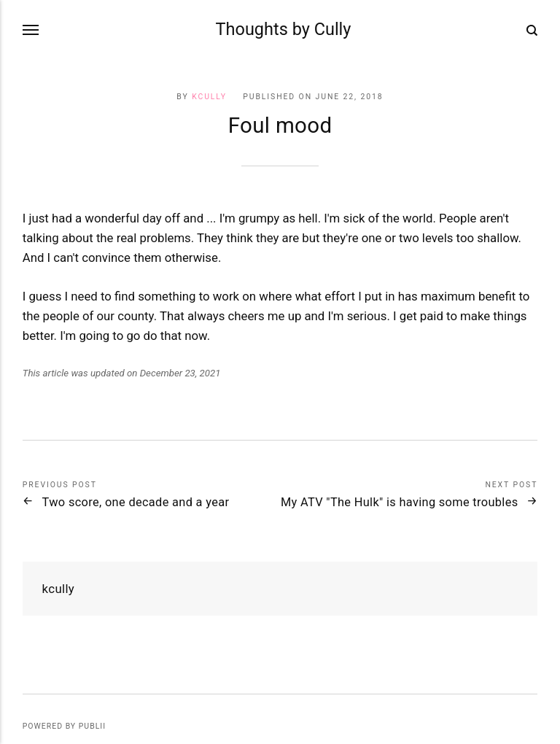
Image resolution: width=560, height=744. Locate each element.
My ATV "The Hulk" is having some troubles (400, 502)
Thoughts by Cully (284, 29)
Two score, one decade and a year (136, 502)
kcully (209, 97)
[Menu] (31, 30)
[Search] (532, 30)
